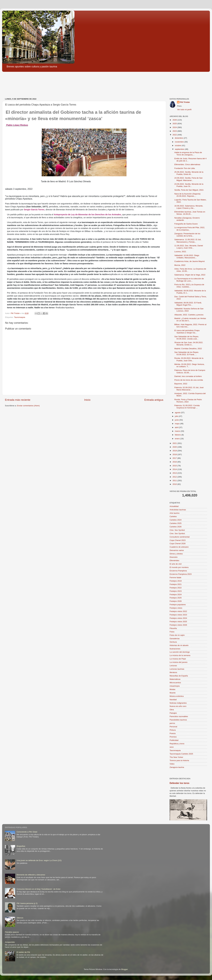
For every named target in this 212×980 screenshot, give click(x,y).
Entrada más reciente (18, 400)
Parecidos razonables (179, 716)
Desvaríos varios (177, 550)
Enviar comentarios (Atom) (28, 406)
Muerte (173, 693)
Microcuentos (175, 683)
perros (172, 723)
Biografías (21, 846)
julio (177, 416)
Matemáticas (175, 679)
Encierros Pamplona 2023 (181, 574)
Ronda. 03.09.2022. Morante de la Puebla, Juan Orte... (189, 359)
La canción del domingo (180, 652)
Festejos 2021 (176, 584)
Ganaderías (175, 639)
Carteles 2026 (176, 527)
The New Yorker (176, 757)
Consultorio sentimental (180, 537)
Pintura (173, 730)
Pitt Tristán (185, 102)
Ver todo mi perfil (184, 110)
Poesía (173, 733)
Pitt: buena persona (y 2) (27, 903)
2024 (175, 127)
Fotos (172, 632)
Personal (173, 727)
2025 (175, 124)
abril (177, 427)
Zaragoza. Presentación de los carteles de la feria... (187, 235)
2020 (175, 447)
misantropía (175, 686)
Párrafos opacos (12, 932)
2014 (175, 469)
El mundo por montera (179, 567)
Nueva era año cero (178, 706)
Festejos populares (178, 605)
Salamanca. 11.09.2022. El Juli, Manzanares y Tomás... (188, 241)
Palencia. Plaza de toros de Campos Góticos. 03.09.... (190, 371)
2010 (175, 484)
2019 (175, 451)
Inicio (87, 400)
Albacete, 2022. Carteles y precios (189, 315)
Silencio (20, 918)
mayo (177, 424)
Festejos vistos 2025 (178, 622)
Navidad (173, 700)
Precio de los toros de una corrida (189, 380)
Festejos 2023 (176, 591)
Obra (172, 710)
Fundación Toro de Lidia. (185, 168)
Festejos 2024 (176, 594)
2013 (175, 473)
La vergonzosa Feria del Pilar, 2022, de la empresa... (190, 229)
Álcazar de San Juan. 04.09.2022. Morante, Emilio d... (189, 344)
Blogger (125, 969)
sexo (172, 747)
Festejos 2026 (176, 601)
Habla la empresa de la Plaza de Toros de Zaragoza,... (188, 154)
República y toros (177, 744)
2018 (175, 454)
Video (172, 764)
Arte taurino (175, 513)
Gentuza (173, 642)
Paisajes (173, 713)
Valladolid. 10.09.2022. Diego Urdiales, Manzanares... (187, 257)
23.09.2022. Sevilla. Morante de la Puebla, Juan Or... (189, 185)
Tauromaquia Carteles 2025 (181, 754)
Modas (172, 689)
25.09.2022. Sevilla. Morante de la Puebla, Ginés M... (189, 173)
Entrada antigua (154, 400)
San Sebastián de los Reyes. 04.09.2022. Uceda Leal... (187, 338)
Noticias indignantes (178, 703)
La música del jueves (179, 662)
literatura (173, 672)
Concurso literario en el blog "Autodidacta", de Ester (39, 889)
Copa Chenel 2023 (178, 540)
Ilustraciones (175, 649)
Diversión (174, 557)
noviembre (180, 142)
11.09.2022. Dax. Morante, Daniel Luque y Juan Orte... (189, 247)
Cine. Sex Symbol (177, 530)
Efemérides (174, 561)
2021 (175, 443)
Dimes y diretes (176, 554)
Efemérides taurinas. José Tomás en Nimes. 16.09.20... (190, 213)
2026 (175, 120)
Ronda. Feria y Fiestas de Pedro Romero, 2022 (188, 401)
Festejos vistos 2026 (178, 625)
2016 (175, 462)
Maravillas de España (179, 676)
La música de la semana (180, 655)
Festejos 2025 (176, 598)
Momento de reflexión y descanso (31, 875)
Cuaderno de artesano (179, 547)
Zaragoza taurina (177, 767)
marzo (178, 431)
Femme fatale (175, 578)
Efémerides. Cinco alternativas (187, 164)
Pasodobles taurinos (178, 720)
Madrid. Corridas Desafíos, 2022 (188, 349)
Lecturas (173, 666)
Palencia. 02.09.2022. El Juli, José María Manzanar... (189, 389)
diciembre (179, 138)
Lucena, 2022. (180, 252)
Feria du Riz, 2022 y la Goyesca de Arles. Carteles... (189, 286)
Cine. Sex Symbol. (177, 533)
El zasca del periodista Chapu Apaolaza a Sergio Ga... (187, 332)
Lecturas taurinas (177, 669)
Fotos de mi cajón (177, 635)
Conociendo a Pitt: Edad (27, 832)
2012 (175, 477)
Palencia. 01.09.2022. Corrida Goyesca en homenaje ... (187, 407)
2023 (175, 131)
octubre (178, 145)
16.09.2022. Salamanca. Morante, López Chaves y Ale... (189, 207)
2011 (175, 481)
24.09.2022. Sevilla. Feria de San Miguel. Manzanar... (189, 179)
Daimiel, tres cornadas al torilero (188, 376)
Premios (173, 737)
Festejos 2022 (176, 588)
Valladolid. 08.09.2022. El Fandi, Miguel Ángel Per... (188, 304)
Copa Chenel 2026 (178, 544)
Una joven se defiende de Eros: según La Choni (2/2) (39, 860)
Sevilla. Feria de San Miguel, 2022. (189, 190)
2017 (175, 458)
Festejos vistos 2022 (178, 611)
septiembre (180, 149)
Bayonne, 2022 (181, 384)
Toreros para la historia (179, 760)
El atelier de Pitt (23, 952)
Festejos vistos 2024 (178, 618)
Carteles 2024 (176, 520)
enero (178, 439)
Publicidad (174, 740)
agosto (178, 413)
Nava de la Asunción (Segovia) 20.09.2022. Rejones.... (187, 195)
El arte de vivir (176, 564)
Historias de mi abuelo (179, 645)
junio (177, 420)
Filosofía (173, 628)
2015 (175, 466)
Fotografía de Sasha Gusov (186, 224)
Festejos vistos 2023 (178, 615)
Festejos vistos (176, 608)
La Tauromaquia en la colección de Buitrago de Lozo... (189, 280)
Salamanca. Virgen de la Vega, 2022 (190, 275)
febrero (178, 435)
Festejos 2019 (176, 581)
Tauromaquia (20, 317)
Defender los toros (179, 783)
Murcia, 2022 (180, 265)
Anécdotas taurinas (178, 510)
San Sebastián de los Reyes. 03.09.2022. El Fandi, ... (187, 353)
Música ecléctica (177, 696)
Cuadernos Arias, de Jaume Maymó (190, 261)
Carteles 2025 (176, 523)
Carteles (173, 516)
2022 (175, 135)
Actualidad (174, 506)
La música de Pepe (178, 659)
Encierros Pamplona (178, 571)
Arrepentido (10, 942)
